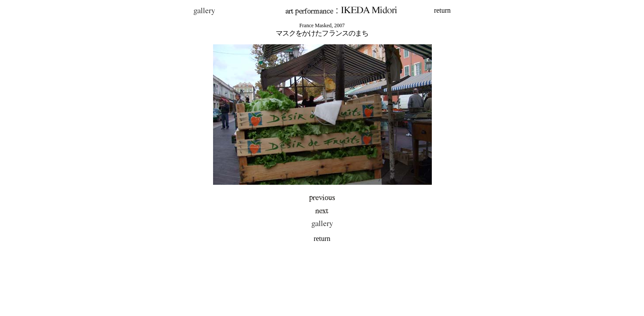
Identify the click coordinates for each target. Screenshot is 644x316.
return (442, 10)
